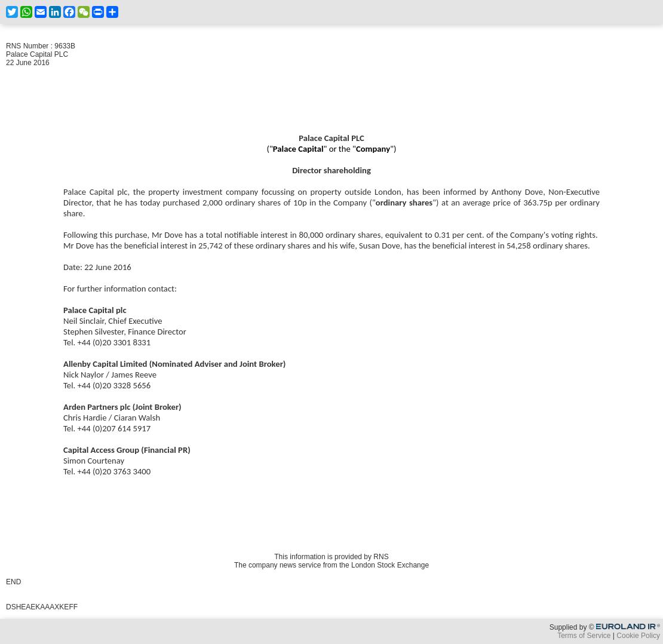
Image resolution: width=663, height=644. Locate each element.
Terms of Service (584, 636)
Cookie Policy (638, 636)
